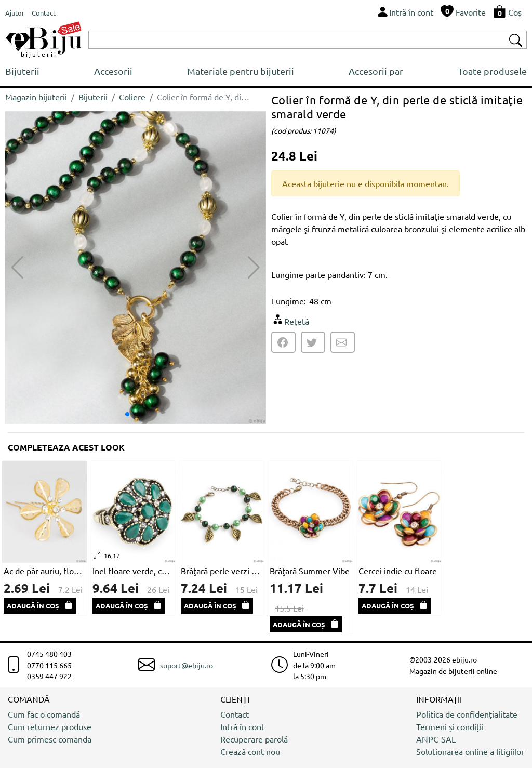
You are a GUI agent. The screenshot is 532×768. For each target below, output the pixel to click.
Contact (235, 714)
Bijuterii (22, 71)
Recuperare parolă (254, 739)
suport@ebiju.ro (187, 665)
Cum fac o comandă (44, 714)
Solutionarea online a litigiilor (470, 751)
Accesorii (113, 71)
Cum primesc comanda (50, 739)
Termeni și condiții (450, 726)
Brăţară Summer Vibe (310, 571)
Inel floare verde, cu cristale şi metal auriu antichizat (133, 571)
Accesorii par (376, 71)
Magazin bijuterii (36, 97)
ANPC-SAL (436, 739)
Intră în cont (242, 726)
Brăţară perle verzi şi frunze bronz (222, 571)
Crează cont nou (250, 751)
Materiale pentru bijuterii (241, 71)
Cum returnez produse (50, 726)
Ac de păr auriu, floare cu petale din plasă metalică (44, 571)
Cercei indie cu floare (398, 571)
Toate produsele (492, 71)
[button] (254, 268)
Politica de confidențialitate (467, 714)
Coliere (132, 97)
